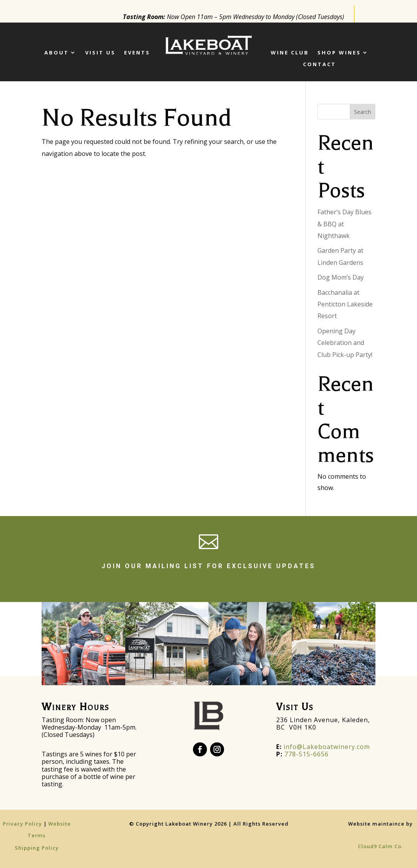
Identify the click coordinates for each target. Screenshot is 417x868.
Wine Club (290, 53)
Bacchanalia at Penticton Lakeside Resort (345, 304)
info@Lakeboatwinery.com (323, 747)
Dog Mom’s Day (341, 277)
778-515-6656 (307, 754)
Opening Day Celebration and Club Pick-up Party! (345, 343)
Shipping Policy (37, 848)
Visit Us (100, 53)
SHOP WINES (339, 53)
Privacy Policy (23, 824)
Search (363, 112)
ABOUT (57, 53)
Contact (320, 65)
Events (137, 53)
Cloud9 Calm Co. (380, 846)
